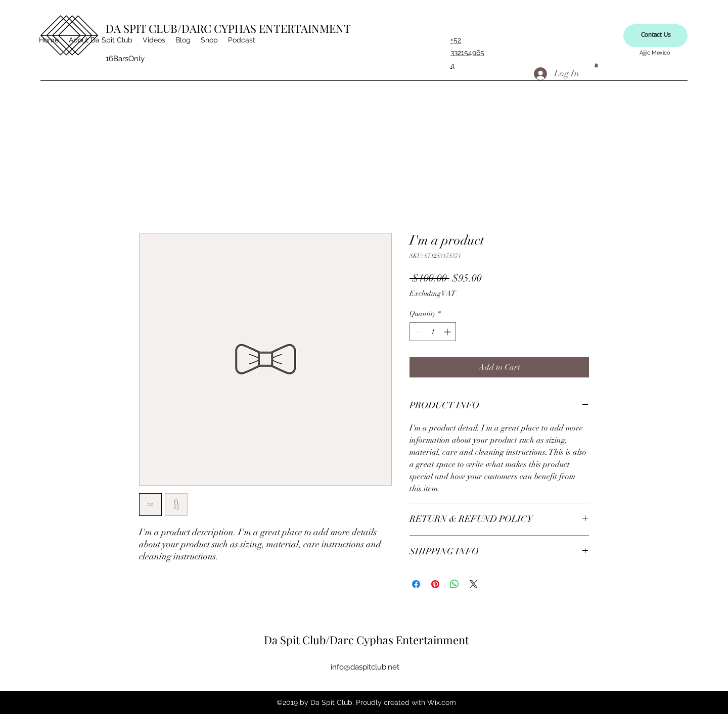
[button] (596, 65)
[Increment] (448, 332)
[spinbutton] (433, 332)
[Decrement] (417, 332)
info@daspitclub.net (365, 667)
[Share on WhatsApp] (454, 584)
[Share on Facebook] (416, 584)
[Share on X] (474, 584)
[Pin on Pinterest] (435, 584)
